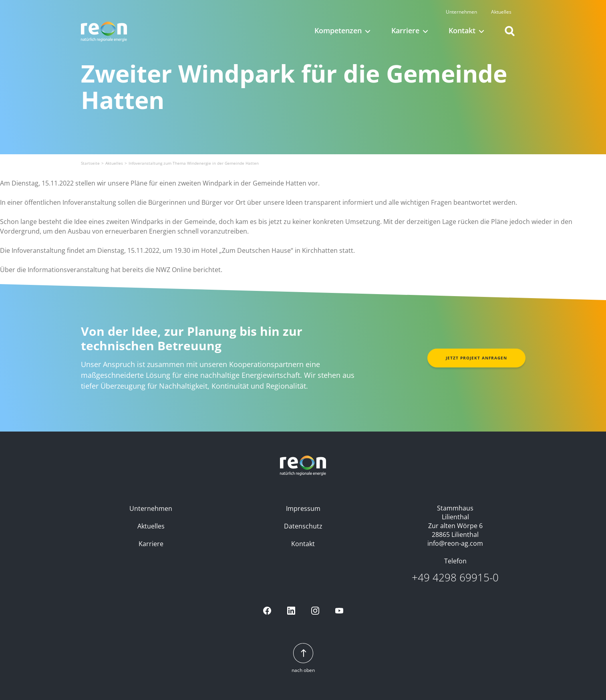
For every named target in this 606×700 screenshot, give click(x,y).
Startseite (90, 163)
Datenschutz (303, 526)
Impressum (303, 508)
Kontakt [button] (462, 28)
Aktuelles (505, 9)
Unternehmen (465, 9)
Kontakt (303, 544)
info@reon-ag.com (455, 543)
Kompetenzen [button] (338, 28)
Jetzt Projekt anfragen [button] (476, 358)
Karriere (151, 544)
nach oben (303, 659)
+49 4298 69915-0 (455, 578)
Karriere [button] (405, 28)
